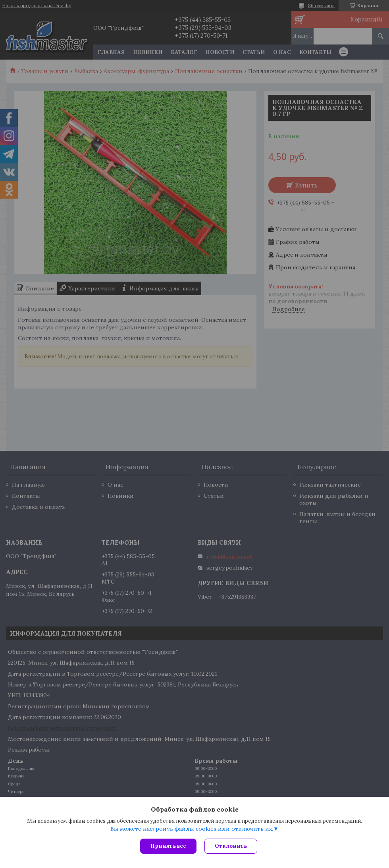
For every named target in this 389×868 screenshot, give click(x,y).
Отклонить (231, 846)
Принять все (168, 846)
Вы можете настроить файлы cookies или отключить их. (192, 829)
